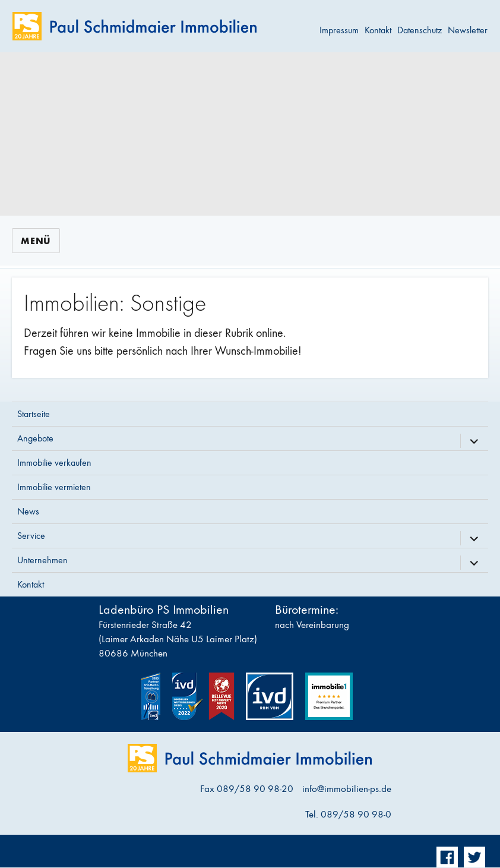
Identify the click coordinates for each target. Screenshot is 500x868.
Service (31, 536)
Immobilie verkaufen (54, 463)
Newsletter (468, 30)
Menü (36, 241)
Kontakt (378, 30)
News (28, 511)
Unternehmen (42, 560)
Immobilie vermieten (54, 487)
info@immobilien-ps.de (347, 789)
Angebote (35, 438)
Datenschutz (420, 30)
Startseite (34, 414)
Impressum (339, 30)
